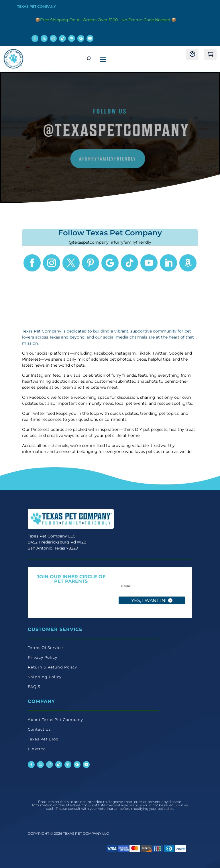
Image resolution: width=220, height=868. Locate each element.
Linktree (37, 749)
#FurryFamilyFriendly (108, 158)
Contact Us (39, 729)
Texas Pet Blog (43, 739)
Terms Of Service (45, 648)
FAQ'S (34, 687)
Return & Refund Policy (52, 667)
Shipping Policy (45, 677)
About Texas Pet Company (55, 720)
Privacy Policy (43, 657)
